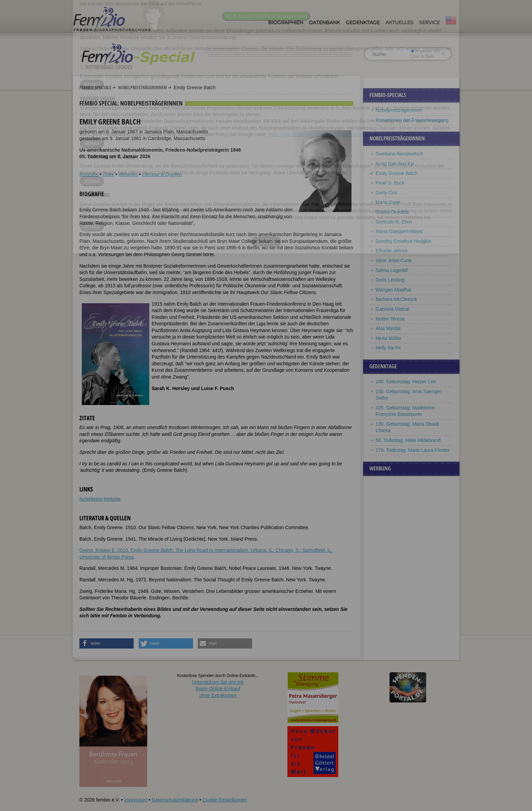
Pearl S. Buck (390, 183)
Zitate (108, 174)
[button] (107, 643)
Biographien (286, 22)
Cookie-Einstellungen (225, 800)
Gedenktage (363, 22)
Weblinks (128, 174)
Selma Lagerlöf (392, 270)
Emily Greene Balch (397, 173)
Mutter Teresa (390, 319)
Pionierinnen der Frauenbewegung (412, 120)
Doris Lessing (390, 280)
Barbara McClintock (396, 299)
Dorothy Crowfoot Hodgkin (403, 241)
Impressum (136, 800)
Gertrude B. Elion (394, 222)
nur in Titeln (423, 56)
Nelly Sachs (388, 348)
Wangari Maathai (393, 290)
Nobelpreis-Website (100, 499)
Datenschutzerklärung (175, 800)
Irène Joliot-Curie (394, 260)
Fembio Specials (95, 87)
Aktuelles (399, 22)
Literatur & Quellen (162, 174)
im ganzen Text (425, 51)
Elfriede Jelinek (392, 251)
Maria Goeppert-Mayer (400, 231)
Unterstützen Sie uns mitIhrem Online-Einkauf (218, 689)
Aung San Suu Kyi (395, 163)
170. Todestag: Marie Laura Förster (413, 450)
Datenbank (324, 22)
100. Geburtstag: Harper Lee (406, 382)
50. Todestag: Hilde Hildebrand (408, 440)
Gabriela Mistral (392, 309)
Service (429, 22)
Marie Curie (388, 202)
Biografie (89, 174)
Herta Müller (388, 338)
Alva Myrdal (388, 328)
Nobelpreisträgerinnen (142, 87)
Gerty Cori (386, 193)
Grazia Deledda (392, 212)
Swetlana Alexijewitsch (400, 154)
